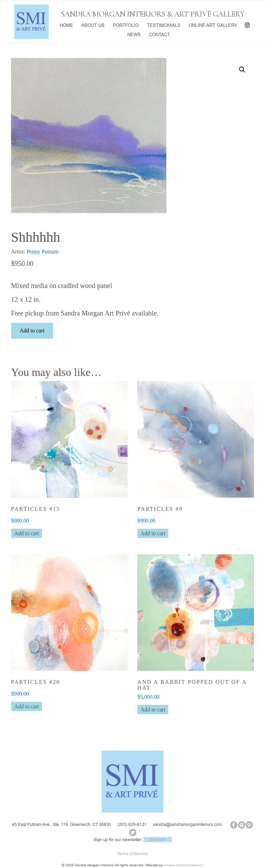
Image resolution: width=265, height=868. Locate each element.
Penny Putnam (43, 252)
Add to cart (32, 331)
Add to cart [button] (27, 533)
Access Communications (183, 865)
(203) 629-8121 (132, 824)
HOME (66, 25)
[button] (242, 70)
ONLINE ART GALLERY (213, 25)
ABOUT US (93, 25)
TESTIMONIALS (164, 25)
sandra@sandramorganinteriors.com (187, 824)
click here (158, 840)
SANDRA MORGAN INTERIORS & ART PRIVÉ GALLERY (153, 14)
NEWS (134, 34)
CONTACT (160, 34)
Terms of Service (132, 854)
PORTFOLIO (126, 25)
